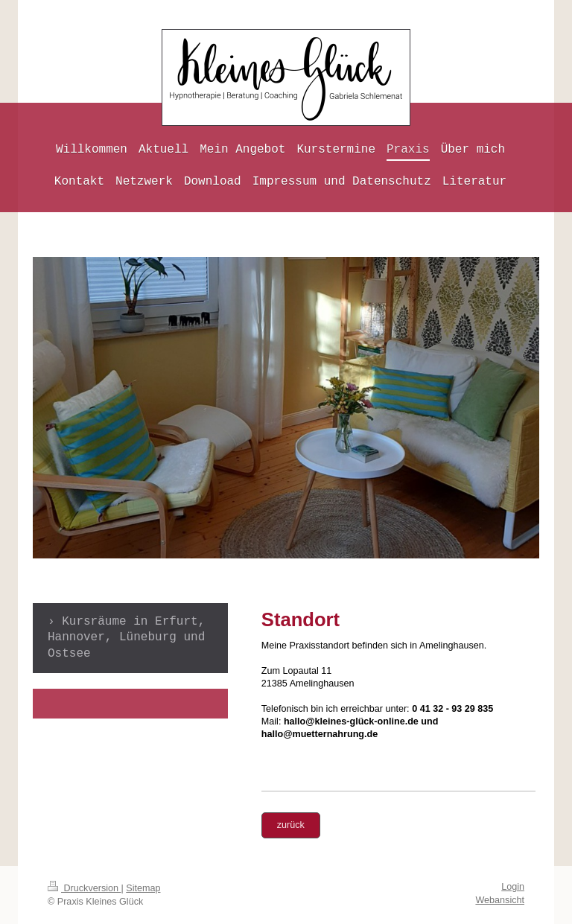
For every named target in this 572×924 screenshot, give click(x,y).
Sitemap (143, 888)
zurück (291, 825)
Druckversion (84, 888)
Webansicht (500, 900)
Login (513, 887)
